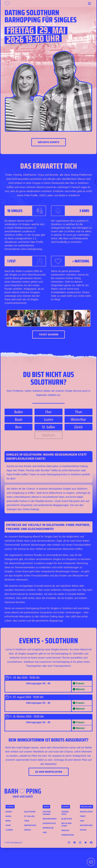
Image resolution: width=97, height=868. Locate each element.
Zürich (27, 830)
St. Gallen (29, 816)
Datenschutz (49, 823)
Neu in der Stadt (66, 825)
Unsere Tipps (65, 813)
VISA (82, 821)
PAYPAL (83, 830)
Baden (9, 812)
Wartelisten (86, 812)
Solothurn (30, 812)
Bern (8, 821)
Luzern (9, 830)
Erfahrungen (49, 819)
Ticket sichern (48, 334)
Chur (8, 825)
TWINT (83, 816)
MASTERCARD (86, 825)
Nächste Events (49, 142)
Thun (27, 821)
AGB (45, 832)
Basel (9, 816)
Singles (65, 830)
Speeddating (68, 835)
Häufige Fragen (47, 813)
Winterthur (30, 825)
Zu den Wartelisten (49, 772)
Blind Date (67, 819)
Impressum (48, 828)
